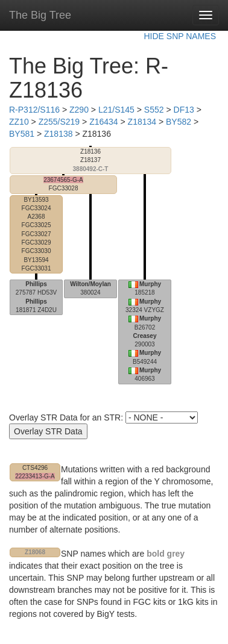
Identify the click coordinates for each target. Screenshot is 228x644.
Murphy (150, 284)
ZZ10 (19, 122)
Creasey (145, 336)
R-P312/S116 (34, 110)
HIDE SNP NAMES (180, 36)
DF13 (184, 110)
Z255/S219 (59, 122)
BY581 (22, 134)
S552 (154, 110)
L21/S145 (116, 110)
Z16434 (103, 122)
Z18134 (142, 122)
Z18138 (58, 134)
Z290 (79, 110)
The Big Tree (40, 15)
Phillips (36, 284)
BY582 (179, 122)
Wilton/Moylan (90, 284)
